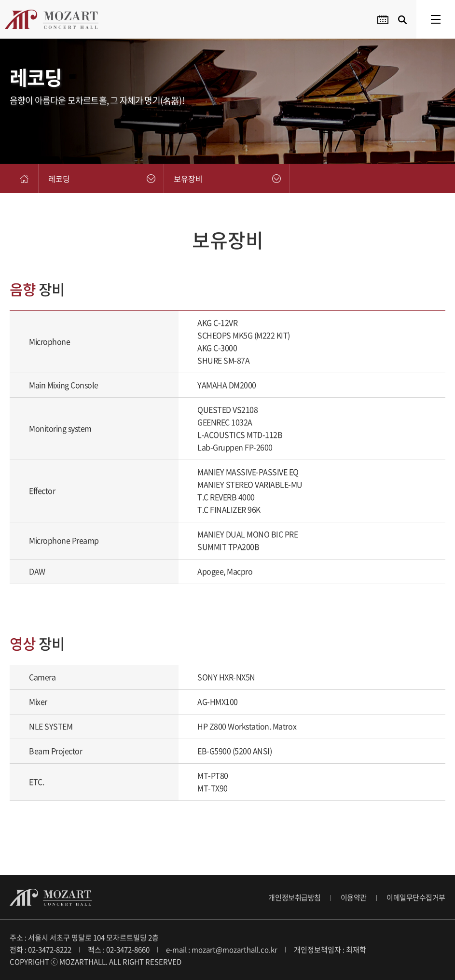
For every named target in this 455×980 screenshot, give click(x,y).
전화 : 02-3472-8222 (41, 950)
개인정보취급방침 (294, 897)
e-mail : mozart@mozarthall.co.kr (222, 950)
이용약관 (354, 897)
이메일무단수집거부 (416, 897)
